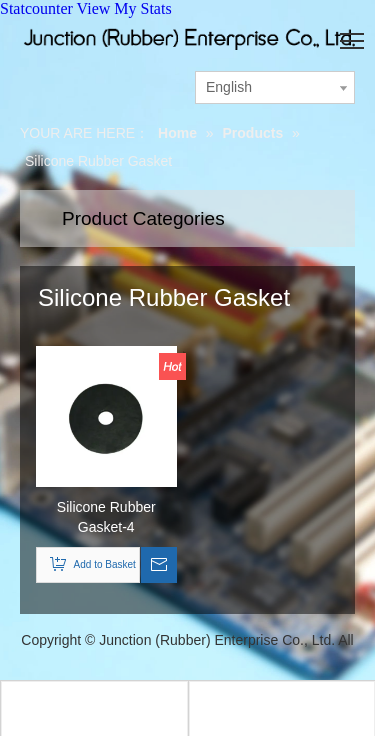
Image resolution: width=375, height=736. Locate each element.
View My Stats (124, 8)
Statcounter (36, 8)
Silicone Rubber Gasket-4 (106, 517)
